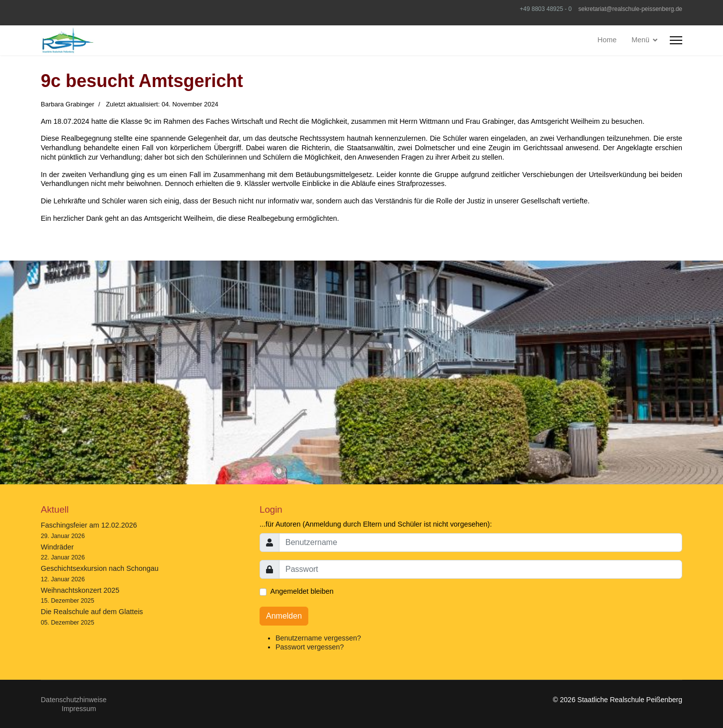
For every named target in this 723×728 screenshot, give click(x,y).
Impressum (79, 709)
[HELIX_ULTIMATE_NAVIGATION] (676, 40)
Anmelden (284, 616)
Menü (640, 40)
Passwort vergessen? (310, 647)
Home (607, 40)
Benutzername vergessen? (318, 638)
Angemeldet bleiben (302, 591)
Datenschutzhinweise (74, 700)
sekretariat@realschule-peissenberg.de (630, 9)
